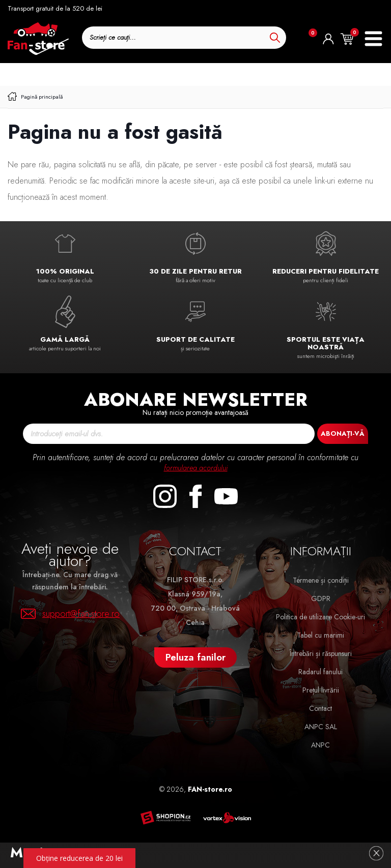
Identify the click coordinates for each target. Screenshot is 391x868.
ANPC (320, 745)
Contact (320, 708)
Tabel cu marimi (320, 635)
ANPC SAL (321, 727)
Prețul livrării (321, 690)
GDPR (321, 598)
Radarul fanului (320, 672)
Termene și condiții (321, 580)
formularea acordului (196, 468)
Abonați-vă (343, 433)
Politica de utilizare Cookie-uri (320, 617)
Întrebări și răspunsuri (321, 653)
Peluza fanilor (195, 657)
